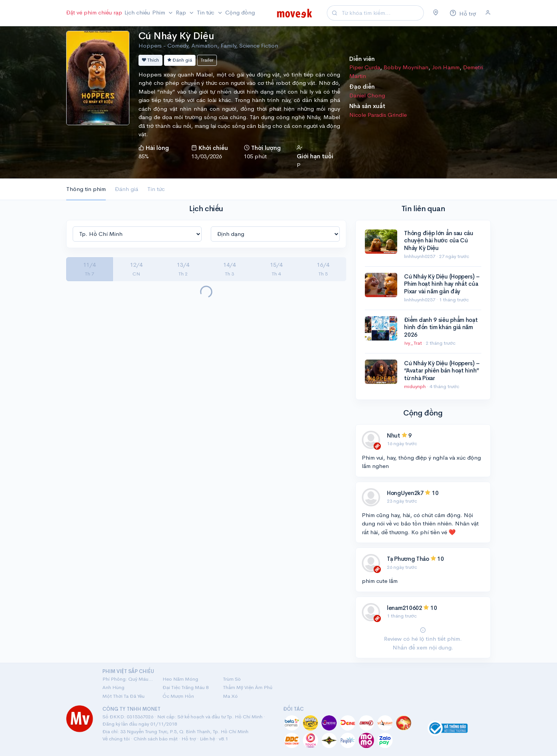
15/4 (276, 269)
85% (144, 156)
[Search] (382, 13)
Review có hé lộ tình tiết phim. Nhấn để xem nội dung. (423, 639)
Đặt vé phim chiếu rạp (94, 12)
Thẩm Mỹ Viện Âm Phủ (248, 687)
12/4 (136, 269)
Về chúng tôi (116, 739)
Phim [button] (159, 12)
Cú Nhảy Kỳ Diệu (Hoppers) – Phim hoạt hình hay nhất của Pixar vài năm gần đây (442, 284)
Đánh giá (180, 60)
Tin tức (156, 189)
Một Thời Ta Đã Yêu (123, 696)
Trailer (207, 60)
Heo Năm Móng (180, 679)
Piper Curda (365, 67)
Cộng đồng (240, 12)
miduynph (415, 386)
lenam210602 (405, 608)
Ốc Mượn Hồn (178, 696)
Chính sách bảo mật (156, 739)
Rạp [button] (182, 12)
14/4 (229, 269)
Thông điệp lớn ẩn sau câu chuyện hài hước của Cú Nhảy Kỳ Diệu (439, 240)
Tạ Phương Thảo (409, 559)
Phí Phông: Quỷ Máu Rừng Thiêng (128, 679)
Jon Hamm (446, 67)
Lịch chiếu (137, 12)
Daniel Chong (367, 95)
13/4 (183, 269)
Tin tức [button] (206, 12)
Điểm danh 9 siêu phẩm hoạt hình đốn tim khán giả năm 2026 (441, 327)
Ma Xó (230, 696)
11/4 (89, 269)
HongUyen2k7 (405, 493)
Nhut (394, 435)
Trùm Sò (232, 679)
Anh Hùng (113, 687)
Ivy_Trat (414, 343)
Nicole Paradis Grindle (378, 115)
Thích (150, 60)
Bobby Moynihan (406, 67)
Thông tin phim (86, 189)
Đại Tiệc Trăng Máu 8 (185, 687)
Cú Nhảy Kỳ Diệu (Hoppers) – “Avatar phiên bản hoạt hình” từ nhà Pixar (442, 371)
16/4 (323, 269)
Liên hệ (207, 739)
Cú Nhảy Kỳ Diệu (176, 36)
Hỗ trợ (189, 739)
